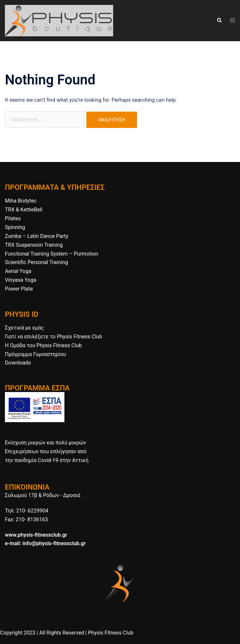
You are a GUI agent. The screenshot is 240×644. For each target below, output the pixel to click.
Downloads (18, 363)
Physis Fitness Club (111, 633)
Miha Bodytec (21, 201)
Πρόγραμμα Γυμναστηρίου (35, 354)
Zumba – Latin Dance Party (37, 236)
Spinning (15, 227)
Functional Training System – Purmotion (51, 254)
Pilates (13, 218)
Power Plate (19, 289)
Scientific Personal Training (36, 262)
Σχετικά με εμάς (24, 328)
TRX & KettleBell (24, 210)
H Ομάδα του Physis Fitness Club (43, 345)
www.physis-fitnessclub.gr (36, 535)
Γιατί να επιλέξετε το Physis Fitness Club (53, 337)
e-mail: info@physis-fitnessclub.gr (45, 543)
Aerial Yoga (18, 271)
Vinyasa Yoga (21, 280)
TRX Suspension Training (34, 245)
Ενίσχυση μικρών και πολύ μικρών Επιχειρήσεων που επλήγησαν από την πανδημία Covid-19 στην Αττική (47, 451)
